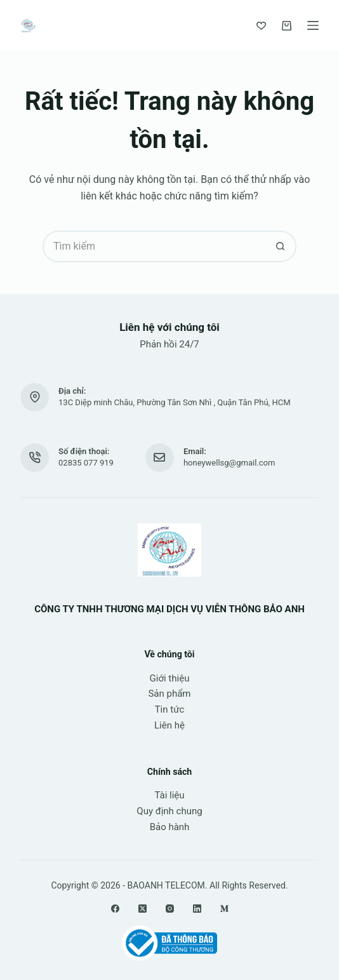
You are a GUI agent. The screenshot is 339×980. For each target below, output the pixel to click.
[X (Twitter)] (143, 909)
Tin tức (170, 709)
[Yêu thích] (261, 26)
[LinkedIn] (197, 909)
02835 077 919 (86, 463)
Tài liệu (169, 795)
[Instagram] (170, 909)
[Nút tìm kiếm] (281, 246)
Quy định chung (169, 811)
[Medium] (224, 909)
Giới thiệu (170, 678)
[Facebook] (115, 909)
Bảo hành (170, 827)
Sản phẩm (169, 694)
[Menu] (313, 25)
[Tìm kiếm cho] (154, 246)
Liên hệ (169, 725)
